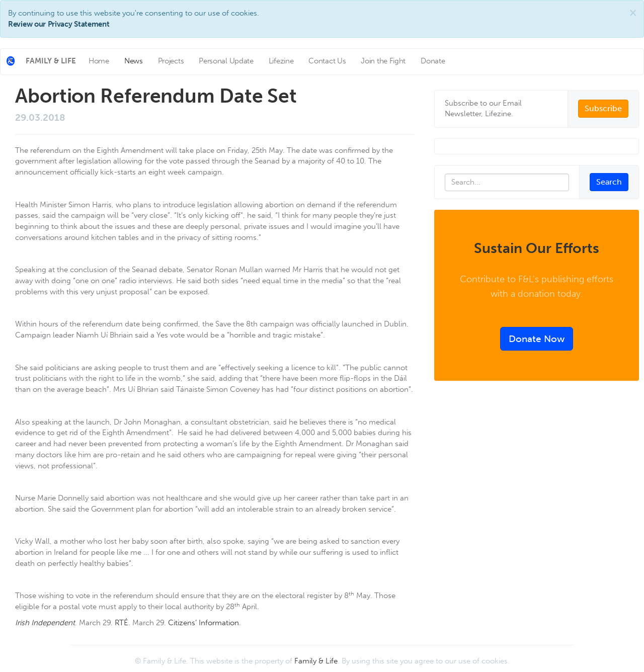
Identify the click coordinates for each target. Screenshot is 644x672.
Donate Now (537, 339)
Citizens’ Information (204, 623)
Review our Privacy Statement (59, 24)
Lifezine (281, 61)
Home (99, 61)
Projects (171, 61)
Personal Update (226, 61)
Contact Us (327, 61)
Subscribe (603, 108)
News (134, 61)
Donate (433, 61)
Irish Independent (45, 623)
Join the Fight (383, 61)
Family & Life (316, 661)
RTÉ (122, 623)
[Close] (633, 13)
